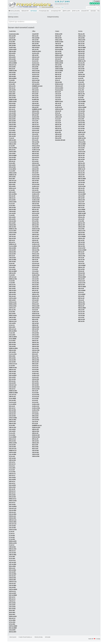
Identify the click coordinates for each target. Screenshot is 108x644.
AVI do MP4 (12, 42)
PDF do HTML (36, 142)
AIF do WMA (12, 620)
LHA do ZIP (58, 94)
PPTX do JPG (36, 82)
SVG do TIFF (81, 312)
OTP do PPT (35, 302)
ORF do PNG (81, 242)
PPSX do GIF (35, 304)
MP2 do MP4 (12, 219)
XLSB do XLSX (36, 207)
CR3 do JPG (81, 113)
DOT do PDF (35, 381)
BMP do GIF (81, 252)
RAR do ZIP (58, 36)
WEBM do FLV (13, 450)
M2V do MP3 (12, 314)
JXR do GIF (81, 300)
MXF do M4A (12, 504)
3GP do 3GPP (13, 593)
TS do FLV (12, 545)
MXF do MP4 (12, 132)
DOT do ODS (35, 385)
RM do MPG (12, 612)
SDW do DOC (36, 111)
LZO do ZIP (58, 96)
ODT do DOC (35, 59)
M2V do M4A (12, 609)
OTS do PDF (35, 261)
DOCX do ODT (36, 179)
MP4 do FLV (12, 242)
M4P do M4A (12, 287)
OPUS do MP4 (13, 202)
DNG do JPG (81, 115)
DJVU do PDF (59, 57)
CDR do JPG (81, 84)
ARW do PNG (82, 215)
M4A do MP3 (12, 44)
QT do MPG (12, 539)
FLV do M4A (12, 435)
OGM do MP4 (13, 225)
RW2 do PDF (81, 279)
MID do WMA (12, 566)
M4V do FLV (12, 483)
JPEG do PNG (82, 142)
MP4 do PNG (12, 167)
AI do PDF (81, 73)
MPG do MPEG (13, 331)
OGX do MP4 (12, 587)
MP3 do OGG (12, 441)
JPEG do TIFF (82, 231)
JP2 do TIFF (81, 202)
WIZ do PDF (35, 445)
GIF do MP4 (81, 96)
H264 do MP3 (13, 252)
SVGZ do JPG (82, 152)
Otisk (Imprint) (13, 637)
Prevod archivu (59, 90)
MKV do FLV (12, 408)
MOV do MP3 (12, 98)
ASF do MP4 (12, 153)
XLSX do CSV (36, 74)
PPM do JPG (81, 217)
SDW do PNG (36, 346)
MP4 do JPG (12, 86)
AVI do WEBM (13, 339)
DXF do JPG (58, 73)
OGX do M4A (12, 416)
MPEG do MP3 (13, 101)
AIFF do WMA (13, 564)
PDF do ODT (35, 96)
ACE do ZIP (58, 59)
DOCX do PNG (36, 80)
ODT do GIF (35, 391)
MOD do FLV (12, 491)
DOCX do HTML (36, 165)
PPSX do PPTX (36, 146)
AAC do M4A (12, 269)
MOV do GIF (12, 196)
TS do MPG (12, 283)
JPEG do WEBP (82, 107)
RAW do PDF (82, 192)
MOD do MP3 (12, 182)
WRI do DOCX (36, 308)
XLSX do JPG (36, 53)
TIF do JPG (81, 90)
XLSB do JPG (36, 375)
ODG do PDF (35, 103)
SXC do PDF (35, 236)
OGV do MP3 (12, 572)
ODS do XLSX (36, 57)
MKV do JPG (12, 310)
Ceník (62, 7)
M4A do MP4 (12, 119)
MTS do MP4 (12, 67)
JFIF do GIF (81, 258)
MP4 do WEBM (13, 63)
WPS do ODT (35, 362)
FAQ (98, 11)
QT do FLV (12, 533)
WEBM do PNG (13, 279)
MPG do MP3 (12, 207)
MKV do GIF (12, 489)
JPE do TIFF (81, 310)
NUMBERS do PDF (37, 109)
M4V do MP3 (12, 217)
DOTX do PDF (36, 213)
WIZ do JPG (35, 449)
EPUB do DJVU (59, 84)
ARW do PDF (82, 200)
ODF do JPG (35, 123)
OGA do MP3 (12, 254)
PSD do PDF (81, 100)
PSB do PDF (81, 175)
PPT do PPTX (36, 136)
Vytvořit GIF (12, 38)
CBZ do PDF (58, 136)
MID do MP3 (12, 94)
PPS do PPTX (36, 157)
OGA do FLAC (13, 508)
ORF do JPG (81, 188)
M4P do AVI (12, 240)
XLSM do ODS (36, 200)
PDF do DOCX (36, 47)
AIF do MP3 (12, 557)
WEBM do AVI (13, 244)
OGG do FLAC (13, 385)
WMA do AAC (13, 369)
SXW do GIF (35, 240)
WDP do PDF (81, 285)
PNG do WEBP (82, 47)
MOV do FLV (12, 493)
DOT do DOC (35, 383)
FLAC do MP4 (13, 231)
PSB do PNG (81, 233)
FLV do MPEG (13, 404)
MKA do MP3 (12, 117)
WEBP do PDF (82, 132)
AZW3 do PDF (59, 47)
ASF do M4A (12, 607)
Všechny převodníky (14, 11)
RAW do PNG (82, 211)
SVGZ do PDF (82, 248)
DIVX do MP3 (12, 400)
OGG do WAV (13, 221)
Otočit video (12, 92)
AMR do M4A (12, 460)
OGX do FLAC (13, 449)
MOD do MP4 (12, 209)
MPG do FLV (12, 599)
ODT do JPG (35, 49)
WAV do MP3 (12, 46)
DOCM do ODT (36, 435)
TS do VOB (12, 333)
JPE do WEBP (82, 290)
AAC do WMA (13, 454)
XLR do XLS (35, 412)
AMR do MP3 (12, 273)
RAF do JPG (81, 171)
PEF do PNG (81, 269)
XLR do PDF (35, 215)
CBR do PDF (58, 134)
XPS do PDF (35, 67)
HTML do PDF (59, 40)
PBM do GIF (81, 306)
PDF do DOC (35, 90)
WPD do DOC (36, 152)
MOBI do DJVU (59, 101)
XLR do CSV (35, 366)
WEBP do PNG (82, 138)
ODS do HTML (36, 250)
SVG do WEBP (82, 194)
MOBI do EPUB (59, 63)
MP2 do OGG (12, 497)
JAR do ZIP (58, 78)
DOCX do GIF (36, 196)
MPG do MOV (13, 294)
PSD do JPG (81, 55)
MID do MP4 (12, 327)
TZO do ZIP (58, 123)
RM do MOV (12, 614)
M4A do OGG (13, 238)
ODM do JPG (35, 298)
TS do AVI (12, 138)
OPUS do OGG (13, 530)
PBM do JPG (81, 302)
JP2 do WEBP (82, 294)
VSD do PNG (35, 450)
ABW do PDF (35, 211)
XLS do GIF (35, 400)
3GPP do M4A (13, 452)
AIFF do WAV (13, 373)
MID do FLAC (13, 439)
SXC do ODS (35, 348)
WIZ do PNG (35, 447)
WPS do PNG (35, 242)
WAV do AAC (12, 296)
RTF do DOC (35, 161)
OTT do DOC (35, 414)
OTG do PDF (35, 173)
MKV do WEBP (13, 628)
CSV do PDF (35, 101)
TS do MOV (12, 275)
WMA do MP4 (13, 159)
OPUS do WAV (13, 233)
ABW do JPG (35, 294)
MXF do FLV (12, 597)
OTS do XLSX (36, 263)
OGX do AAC (12, 414)
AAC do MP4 (12, 213)
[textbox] (23, 22)
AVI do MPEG (13, 169)
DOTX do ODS (36, 317)
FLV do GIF (12, 470)
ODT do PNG (35, 180)
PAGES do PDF (36, 46)
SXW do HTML (36, 350)
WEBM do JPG (13, 229)
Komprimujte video (44, 11)
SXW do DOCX (36, 198)
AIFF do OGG (13, 562)
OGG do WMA (13, 514)
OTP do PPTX (36, 420)
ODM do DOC (36, 234)
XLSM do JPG (36, 194)
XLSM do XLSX (36, 150)
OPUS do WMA (13, 418)
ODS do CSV (35, 125)
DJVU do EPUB (59, 49)
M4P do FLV (12, 481)
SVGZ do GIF (82, 281)
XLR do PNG (35, 371)
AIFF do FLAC (13, 277)
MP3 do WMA (13, 115)
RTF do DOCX (36, 105)
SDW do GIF (35, 341)
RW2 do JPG (81, 173)
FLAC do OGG (13, 354)
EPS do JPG (81, 59)
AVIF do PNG (82, 182)
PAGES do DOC (36, 427)
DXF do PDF (58, 51)
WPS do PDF (35, 115)
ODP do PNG (35, 329)
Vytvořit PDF (85, 11)
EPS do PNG (81, 121)
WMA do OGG (13, 549)
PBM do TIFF (82, 267)
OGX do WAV (13, 387)
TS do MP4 (12, 80)
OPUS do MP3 (13, 49)
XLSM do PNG (36, 275)
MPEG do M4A (13, 501)
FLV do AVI (12, 204)
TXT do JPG (35, 121)
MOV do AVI (12, 88)
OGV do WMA (13, 574)
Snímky (80, 31)
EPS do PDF (81, 140)
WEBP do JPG (82, 61)
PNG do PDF (81, 65)
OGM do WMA (13, 522)
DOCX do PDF (36, 65)
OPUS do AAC (13, 302)
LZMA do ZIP (58, 117)
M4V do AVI (12, 256)
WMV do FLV (12, 551)
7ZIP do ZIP (58, 44)
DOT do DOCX (36, 387)
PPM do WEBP (82, 277)
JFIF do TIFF (81, 260)
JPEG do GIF (82, 204)
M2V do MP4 (12, 223)
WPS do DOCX (36, 127)
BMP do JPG (81, 94)
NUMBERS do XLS (37, 425)
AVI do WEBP (13, 398)
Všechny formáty (38, 637)
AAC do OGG (13, 553)
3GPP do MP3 (13, 127)
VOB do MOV (13, 258)
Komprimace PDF (56, 11)
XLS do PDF (35, 88)
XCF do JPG (81, 42)
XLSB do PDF (36, 292)
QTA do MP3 (12, 630)
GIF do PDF (81, 119)
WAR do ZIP (58, 125)
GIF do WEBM (82, 236)
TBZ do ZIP (58, 127)
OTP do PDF (35, 418)
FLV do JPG (12, 433)
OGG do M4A (13, 447)
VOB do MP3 (12, 211)
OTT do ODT (35, 339)
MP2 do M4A (12, 495)
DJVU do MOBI (59, 71)
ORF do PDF (81, 198)
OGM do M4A (13, 578)
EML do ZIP (58, 76)
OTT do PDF (35, 252)
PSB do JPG (81, 190)
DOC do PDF (35, 44)
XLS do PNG (35, 398)
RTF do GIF (35, 423)
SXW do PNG (35, 379)
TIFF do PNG (81, 111)
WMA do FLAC (13, 321)
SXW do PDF (35, 169)
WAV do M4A (12, 261)
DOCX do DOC (36, 71)
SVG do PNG (81, 76)
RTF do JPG (35, 140)
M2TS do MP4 (13, 632)
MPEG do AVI (13, 188)
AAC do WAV (12, 113)
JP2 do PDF (81, 150)
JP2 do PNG (81, 229)
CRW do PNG (82, 256)
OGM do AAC (13, 516)
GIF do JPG (81, 67)
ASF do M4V (12, 605)
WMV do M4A (13, 371)
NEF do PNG (81, 159)
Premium (34, 11)
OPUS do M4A (13, 306)
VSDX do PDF (36, 454)
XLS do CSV (35, 61)
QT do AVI (12, 531)
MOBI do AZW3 (59, 55)
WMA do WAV (13, 144)
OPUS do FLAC (13, 364)
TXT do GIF (35, 269)
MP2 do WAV (12, 358)
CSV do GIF (35, 422)
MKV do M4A (12, 379)
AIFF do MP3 (12, 90)
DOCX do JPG (36, 73)
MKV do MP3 (12, 121)
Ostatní (57, 31)
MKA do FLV (12, 618)
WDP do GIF (81, 298)
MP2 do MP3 (12, 186)
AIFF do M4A (12, 458)
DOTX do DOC (36, 389)
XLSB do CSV (36, 406)
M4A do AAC (12, 285)
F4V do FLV (12, 466)
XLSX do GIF (35, 377)
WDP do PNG (82, 234)
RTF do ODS (35, 219)
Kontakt (93, 11)
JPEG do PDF (82, 40)
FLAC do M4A (13, 319)
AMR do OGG (13, 427)
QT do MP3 (12, 190)
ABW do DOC (36, 256)
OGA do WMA (13, 510)
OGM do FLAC (13, 582)
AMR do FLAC (13, 520)
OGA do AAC (12, 584)
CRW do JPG (82, 238)
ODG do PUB (35, 204)
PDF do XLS (35, 159)
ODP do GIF (35, 260)
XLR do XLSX (36, 217)
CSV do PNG (35, 227)
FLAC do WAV (13, 142)
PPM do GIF (81, 271)
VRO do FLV (12, 389)
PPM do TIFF (81, 275)
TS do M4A (12, 281)
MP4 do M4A (12, 177)
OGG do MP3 (12, 111)
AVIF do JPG (81, 109)
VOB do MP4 (12, 105)
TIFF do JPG (81, 157)
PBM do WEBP (82, 308)
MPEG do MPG (13, 443)
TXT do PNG (35, 233)
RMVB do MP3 (13, 541)
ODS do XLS (35, 92)
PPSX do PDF (36, 130)
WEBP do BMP (82, 213)
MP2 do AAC (12, 381)
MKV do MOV (13, 123)
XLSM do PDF (36, 148)
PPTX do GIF (35, 267)
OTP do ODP (35, 300)
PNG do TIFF (81, 155)
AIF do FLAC (12, 560)
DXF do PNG (58, 65)
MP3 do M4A (12, 103)
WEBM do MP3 (13, 100)
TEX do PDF (35, 134)
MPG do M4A (12, 344)
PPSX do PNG (36, 265)
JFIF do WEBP (82, 144)
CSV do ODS (35, 279)
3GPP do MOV (13, 298)
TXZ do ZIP (58, 121)
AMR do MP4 (12, 292)
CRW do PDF (82, 227)
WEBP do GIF (82, 169)
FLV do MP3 (12, 171)
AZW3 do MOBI (59, 69)
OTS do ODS (35, 335)
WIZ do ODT (35, 356)
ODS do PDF (35, 107)
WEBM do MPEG (13, 348)
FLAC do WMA (13, 246)
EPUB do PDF (59, 34)
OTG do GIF (35, 331)
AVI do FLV (12, 325)
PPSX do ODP (36, 306)
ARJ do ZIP (58, 105)
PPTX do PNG (36, 184)
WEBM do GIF (13, 175)
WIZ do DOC (35, 273)
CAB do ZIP (58, 111)
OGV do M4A (12, 526)
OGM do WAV (13, 518)
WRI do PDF (35, 319)
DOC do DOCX (36, 42)
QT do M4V (12, 537)
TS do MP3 (12, 215)
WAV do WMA (13, 260)
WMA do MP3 (13, 423)
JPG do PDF (81, 69)
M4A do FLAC (13, 65)
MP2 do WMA (13, 570)
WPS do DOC (36, 153)
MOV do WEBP (13, 271)
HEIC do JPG (82, 49)
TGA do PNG (81, 315)
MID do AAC (12, 568)
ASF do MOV (12, 429)
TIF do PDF (81, 82)
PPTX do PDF (36, 113)
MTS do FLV (12, 503)
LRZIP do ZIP (59, 130)
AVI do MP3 (12, 84)
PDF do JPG (35, 36)
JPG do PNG (81, 38)
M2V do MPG (12, 479)
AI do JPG (81, 78)
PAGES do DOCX (37, 51)
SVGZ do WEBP (82, 250)
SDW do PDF (35, 344)
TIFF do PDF (81, 103)
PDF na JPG (76, 11)
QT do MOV (12, 366)
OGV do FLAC (13, 524)
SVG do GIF (81, 184)
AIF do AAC (12, 456)
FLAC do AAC (13, 402)
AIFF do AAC (12, 236)
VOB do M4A (12, 547)
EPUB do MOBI (59, 61)
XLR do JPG (35, 368)
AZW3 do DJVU (59, 109)
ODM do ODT (35, 443)
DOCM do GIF (36, 314)
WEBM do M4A (13, 368)
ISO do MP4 (12, 163)
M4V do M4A (12, 603)
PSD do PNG (81, 117)
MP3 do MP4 (12, 53)
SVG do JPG (81, 63)
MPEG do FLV (13, 499)
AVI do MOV (12, 206)
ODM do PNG (36, 327)
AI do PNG (81, 98)
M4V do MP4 (12, 165)
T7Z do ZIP (58, 98)
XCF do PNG (81, 128)
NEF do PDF (81, 240)
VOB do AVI (12, 128)
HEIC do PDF (82, 319)
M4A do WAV (12, 73)
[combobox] (23, 22)
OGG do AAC (13, 512)
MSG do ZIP (58, 74)
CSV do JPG (35, 190)
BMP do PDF (81, 51)
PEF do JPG (81, 207)
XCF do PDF (81, 127)
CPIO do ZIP (58, 115)
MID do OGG (12, 487)
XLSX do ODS (36, 177)
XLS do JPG (35, 402)
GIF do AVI (81, 161)
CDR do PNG (82, 123)
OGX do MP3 (12, 250)
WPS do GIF (35, 290)
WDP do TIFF (82, 223)
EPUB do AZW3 (59, 42)
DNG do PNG (82, 167)
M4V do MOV (12, 377)
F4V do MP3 (12, 468)
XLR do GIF (35, 310)
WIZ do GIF (35, 354)
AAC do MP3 (12, 74)
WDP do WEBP (82, 287)
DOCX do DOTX (36, 315)
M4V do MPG (12, 485)
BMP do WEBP (82, 179)
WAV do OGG (13, 227)
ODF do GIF (35, 321)
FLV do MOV (12, 341)
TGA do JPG (81, 314)
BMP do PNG (82, 165)
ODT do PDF (35, 40)
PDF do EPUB (36, 38)
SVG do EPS (81, 148)
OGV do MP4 (12, 362)
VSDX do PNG (36, 456)
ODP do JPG (35, 182)
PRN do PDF (58, 38)
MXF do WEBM (13, 595)
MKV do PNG (12, 410)
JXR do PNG (81, 196)
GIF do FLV (81, 292)
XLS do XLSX (36, 396)
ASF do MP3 (12, 431)
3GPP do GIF (12, 422)
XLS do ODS (35, 393)
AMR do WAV (13, 317)
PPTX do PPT (36, 155)
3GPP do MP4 (13, 152)
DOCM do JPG (36, 296)
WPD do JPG (35, 358)
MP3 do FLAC (13, 82)
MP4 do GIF (12, 69)
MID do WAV (12, 184)
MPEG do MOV (13, 315)
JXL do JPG (81, 317)
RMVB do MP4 (13, 304)
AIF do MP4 (12, 425)
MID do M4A (12, 356)
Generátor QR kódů (60, 140)
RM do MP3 (12, 611)
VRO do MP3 (12, 346)
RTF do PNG (35, 221)
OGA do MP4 (12, 383)
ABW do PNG (36, 431)
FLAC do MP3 (13, 61)
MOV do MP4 (12, 40)
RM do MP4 (12, 179)
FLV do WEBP (13, 437)
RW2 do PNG (82, 246)
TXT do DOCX (36, 128)
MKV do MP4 (12, 36)
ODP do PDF (35, 171)
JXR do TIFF (81, 263)
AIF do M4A (12, 624)
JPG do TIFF (81, 105)
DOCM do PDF (36, 202)
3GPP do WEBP (13, 626)
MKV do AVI (12, 109)
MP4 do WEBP (13, 155)
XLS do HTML (36, 395)
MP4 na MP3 (66, 11)
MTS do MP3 (12, 200)
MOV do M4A (12, 134)
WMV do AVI (12, 198)
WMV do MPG (13, 420)
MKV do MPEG (13, 194)
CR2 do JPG (81, 80)
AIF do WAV (12, 558)
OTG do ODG (35, 283)
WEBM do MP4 (13, 71)
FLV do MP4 (12, 130)
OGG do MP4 (12, 360)
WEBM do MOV (13, 391)
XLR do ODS (35, 369)
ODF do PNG (35, 323)
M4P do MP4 (12, 192)
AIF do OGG (12, 622)
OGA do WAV (13, 412)
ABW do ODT (36, 429)
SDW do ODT (35, 287)
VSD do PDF (35, 277)
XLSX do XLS (36, 63)
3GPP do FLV (13, 591)
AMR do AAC (13, 396)
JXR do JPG (81, 71)
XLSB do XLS (36, 186)
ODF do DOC (35, 441)
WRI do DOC (35, 416)
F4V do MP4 (12, 335)
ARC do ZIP (58, 103)
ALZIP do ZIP (59, 107)
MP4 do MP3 (12, 57)
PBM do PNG (82, 304)
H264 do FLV (12, 474)
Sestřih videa (13, 47)
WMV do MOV (13, 290)
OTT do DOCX (36, 337)
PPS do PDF (35, 144)
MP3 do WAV (12, 59)
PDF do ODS (35, 188)
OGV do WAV (13, 528)
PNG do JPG (81, 34)
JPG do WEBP (82, 101)
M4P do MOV (12, 300)
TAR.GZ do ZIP (59, 86)
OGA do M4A (12, 445)
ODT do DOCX (36, 84)
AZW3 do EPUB (59, 46)
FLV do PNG (12, 472)
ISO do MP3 (12, 267)
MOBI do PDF (59, 67)
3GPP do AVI (12, 308)
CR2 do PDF (81, 254)
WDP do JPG (81, 163)
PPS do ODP (35, 285)
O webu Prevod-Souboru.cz (25, 637)
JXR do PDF (81, 219)
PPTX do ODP (36, 231)
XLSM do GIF (35, 312)
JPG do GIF (81, 92)
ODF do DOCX (36, 258)
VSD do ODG (35, 452)
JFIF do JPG (81, 46)
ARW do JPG (82, 125)
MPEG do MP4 (13, 173)
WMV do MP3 (13, 140)
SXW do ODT (35, 223)
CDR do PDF (81, 53)
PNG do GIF (81, 130)
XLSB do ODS (36, 404)
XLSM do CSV (36, 244)
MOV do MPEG (13, 148)
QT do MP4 (12, 146)
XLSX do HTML (36, 206)
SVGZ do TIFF (82, 283)
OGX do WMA (13, 585)
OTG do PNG (35, 333)
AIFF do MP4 (12, 352)
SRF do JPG (81, 321)
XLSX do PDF (36, 117)
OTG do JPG (35, 281)
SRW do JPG (81, 177)
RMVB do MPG (13, 543)
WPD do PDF (35, 225)
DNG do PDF (81, 153)
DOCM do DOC (36, 229)
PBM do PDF (81, 206)
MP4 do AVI (12, 55)
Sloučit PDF (25, 11)
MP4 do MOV (12, 96)
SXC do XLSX (36, 238)
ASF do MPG (12, 323)
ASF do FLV (12, 462)
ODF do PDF (35, 55)
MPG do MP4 (12, 76)
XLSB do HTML (36, 408)
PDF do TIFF (35, 98)
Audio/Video (12, 31)
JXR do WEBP (82, 265)
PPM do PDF (81, 244)
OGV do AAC (12, 576)
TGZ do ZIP (58, 100)
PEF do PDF (81, 296)
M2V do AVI (12, 406)
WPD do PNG (36, 360)
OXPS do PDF (36, 76)
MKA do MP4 (12, 342)
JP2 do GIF (81, 261)
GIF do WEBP (82, 209)
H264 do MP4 (13, 125)
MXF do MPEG (13, 506)
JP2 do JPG (81, 88)
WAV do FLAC (13, 180)
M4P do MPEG (13, 375)
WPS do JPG (35, 209)
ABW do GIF (35, 433)
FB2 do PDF (58, 138)
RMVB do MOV (13, 616)
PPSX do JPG (36, 254)
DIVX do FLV (12, 464)
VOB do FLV (12, 601)
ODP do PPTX (36, 119)
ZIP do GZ (58, 113)
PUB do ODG (59, 82)
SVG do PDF (81, 134)
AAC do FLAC (13, 395)
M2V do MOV (12, 477)
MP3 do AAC (12, 150)
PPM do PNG (82, 273)
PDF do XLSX (36, 132)
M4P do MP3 (12, 107)
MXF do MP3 (12, 288)
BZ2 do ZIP (58, 92)
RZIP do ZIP (58, 128)
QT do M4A (12, 535)
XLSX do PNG (36, 175)
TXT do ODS (35, 271)
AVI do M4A (12, 312)
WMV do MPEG (13, 337)
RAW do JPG (82, 74)
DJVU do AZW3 (59, 88)
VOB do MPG (13, 265)
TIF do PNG (81, 221)
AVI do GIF (12, 263)
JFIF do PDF (81, 57)
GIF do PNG (81, 136)
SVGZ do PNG (82, 186)
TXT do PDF (35, 69)
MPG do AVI (12, 161)
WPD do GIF (35, 439)
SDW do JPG (35, 342)
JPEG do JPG (82, 36)
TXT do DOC (35, 167)
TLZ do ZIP (58, 119)
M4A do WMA (13, 248)
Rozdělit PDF (35, 100)
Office (34, 31)
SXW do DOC (36, 163)
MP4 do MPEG (13, 78)
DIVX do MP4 (12, 157)
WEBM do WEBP (13, 393)
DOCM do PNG (36, 437)
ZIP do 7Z (58, 80)
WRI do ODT (35, 364)
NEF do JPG (81, 44)
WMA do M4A (13, 350)
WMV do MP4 (13, 51)
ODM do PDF (35, 248)
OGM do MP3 (13, 580)
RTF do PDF (35, 94)
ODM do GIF (35, 325)
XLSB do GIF (35, 373)
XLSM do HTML (36, 246)
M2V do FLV (12, 476)
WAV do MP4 (12, 136)
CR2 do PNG (81, 180)
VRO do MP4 (12, 234)
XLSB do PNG (36, 410)
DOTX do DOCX (36, 192)
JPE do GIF (81, 288)
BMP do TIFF (81, 225)
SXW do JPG (35, 352)
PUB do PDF (58, 53)
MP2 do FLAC (13, 329)
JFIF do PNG (81, 86)
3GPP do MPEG (13, 589)
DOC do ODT (35, 138)
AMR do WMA (13, 555)
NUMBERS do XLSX (37, 86)
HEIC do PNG (82, 146)
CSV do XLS (35, 78)
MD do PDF (58, 132)
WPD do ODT (35, 288)
